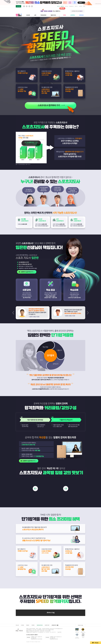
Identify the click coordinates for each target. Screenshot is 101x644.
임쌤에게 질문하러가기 (26, 272)
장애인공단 (81, 15)
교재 (35, 15)
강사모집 (22, 625)
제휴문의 (28, 625)
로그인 (58, 6)
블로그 (29, 6)
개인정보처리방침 (40, 625)
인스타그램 (27, 6)
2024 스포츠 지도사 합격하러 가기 (50, 106)
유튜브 (32, 6)
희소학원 (18, 6)
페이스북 (24, 6)
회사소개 (17, 625)
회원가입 (62, 6)
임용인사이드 (53, 15)
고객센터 (80, 6)
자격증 (64, 15)
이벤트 (84, 6)
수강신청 (28, 15)
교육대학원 (72, 15)
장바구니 (76, 6)
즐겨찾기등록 (47, 625)
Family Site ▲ (80, 625)
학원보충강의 (71, 6)
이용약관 (33, 625)
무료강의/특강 (43, 15)
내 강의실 (66, 6)
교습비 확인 (59, 632)
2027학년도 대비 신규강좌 (77, 11)
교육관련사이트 (55, 625)
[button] (88, 313)
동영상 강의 (50, 613)
